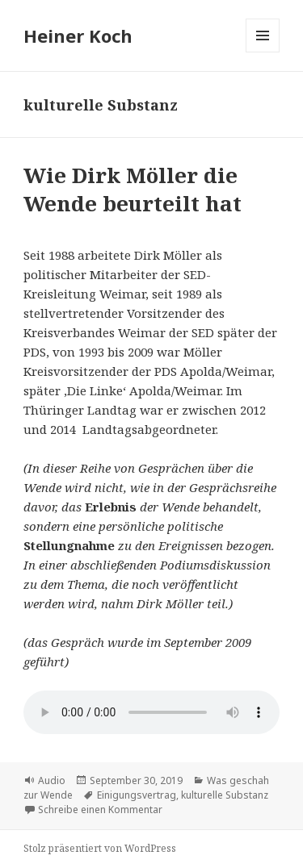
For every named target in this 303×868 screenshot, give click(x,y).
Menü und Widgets (263, 52)
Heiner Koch (78, 35)
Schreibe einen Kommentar (100, 810)
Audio (52, 780)
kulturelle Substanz (225, 795)
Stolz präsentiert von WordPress (100, 848)
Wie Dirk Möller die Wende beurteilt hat (133, 189)
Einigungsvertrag (137, 795)
